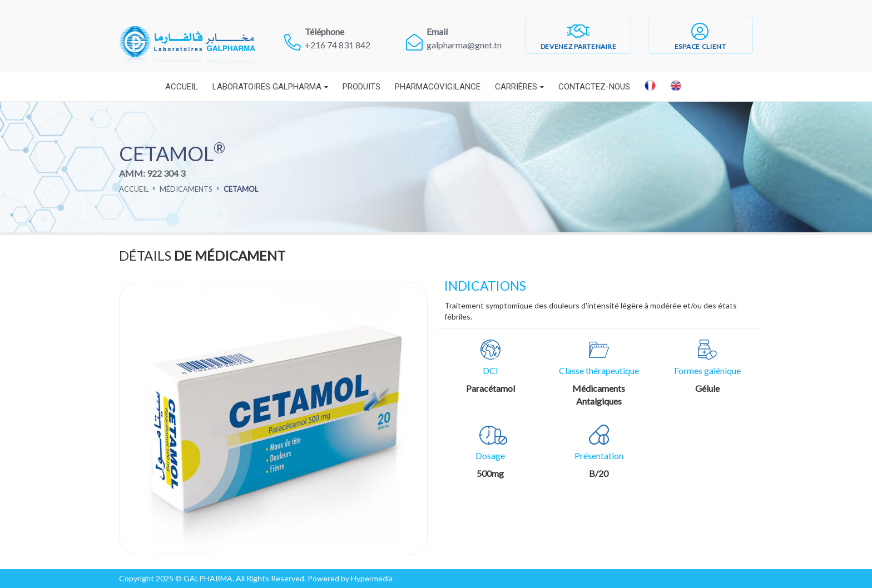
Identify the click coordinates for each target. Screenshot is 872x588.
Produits (361, 87)
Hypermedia (372, 578)
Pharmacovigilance (438, 87)
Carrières (516, 87)
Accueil (182, 87)
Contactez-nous (594, 87)
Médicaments (186, 189)
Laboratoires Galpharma (267, 87)
